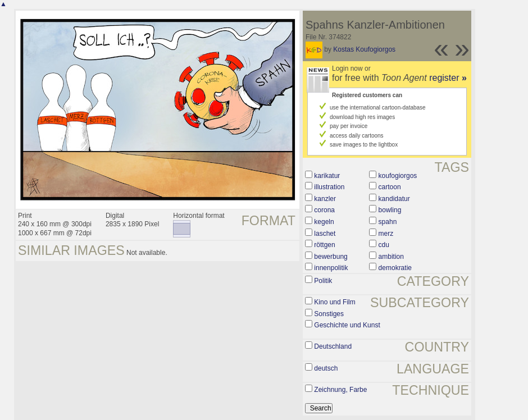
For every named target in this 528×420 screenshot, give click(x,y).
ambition (391, 257)
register (448, 78)
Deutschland (333, 346)
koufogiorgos (398, 176)
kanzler (325, 199)
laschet (325, 234)
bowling (390, 210)
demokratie (395, 268)
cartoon (390, 187)
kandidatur (394, 199)
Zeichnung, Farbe (340, 390)
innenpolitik (331, 268)
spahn (388, 222)
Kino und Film (334, 302)
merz (386, 234)
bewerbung (331, 257)
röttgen (324, 245)
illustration (329, 187)
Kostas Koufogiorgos (364, 49)
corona (324, 210)
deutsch (326, 368)
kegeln (324, 222)
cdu (384, 245)
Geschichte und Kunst (347, 325)
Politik (323, 281)
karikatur (327, 176)
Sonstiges (329, 314)
